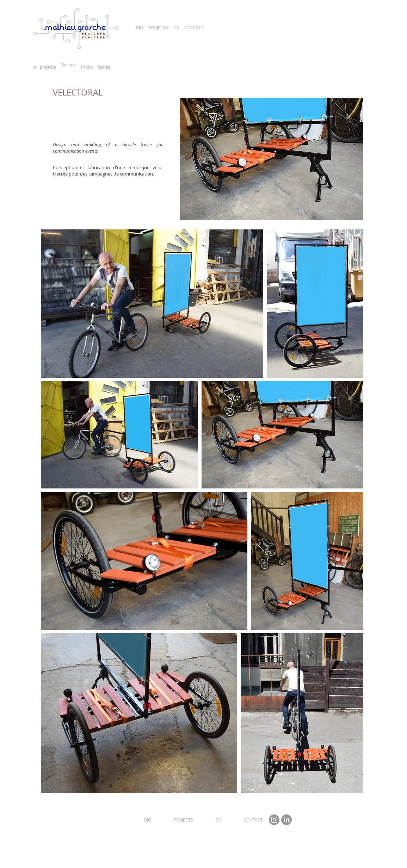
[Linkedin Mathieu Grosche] (286, 820)
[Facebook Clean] (326, 816)
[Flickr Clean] (346, 816)
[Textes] (104, 67)
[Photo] (87, 67)
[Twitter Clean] (336, 816)
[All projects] (45, 67)
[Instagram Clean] (356, 816)
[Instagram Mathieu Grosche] (274, 820)
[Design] (68, 65)
